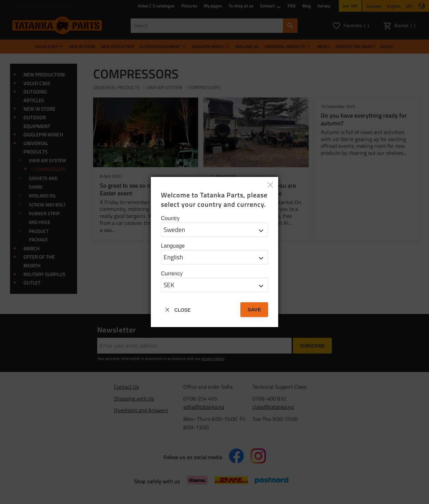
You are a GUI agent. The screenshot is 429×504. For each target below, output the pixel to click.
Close (182, 310)
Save (254, 309)
